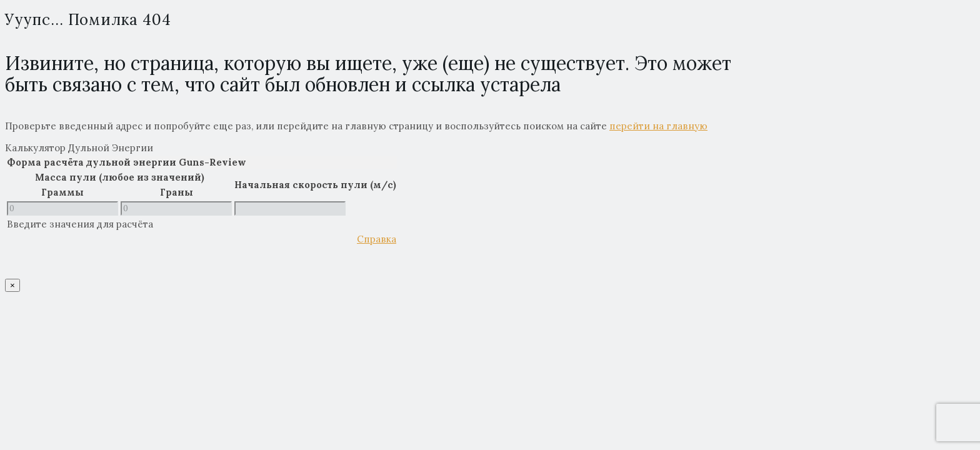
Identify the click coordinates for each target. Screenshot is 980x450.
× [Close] (12, 285)
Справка (377, 239)
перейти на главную (658, 126)
